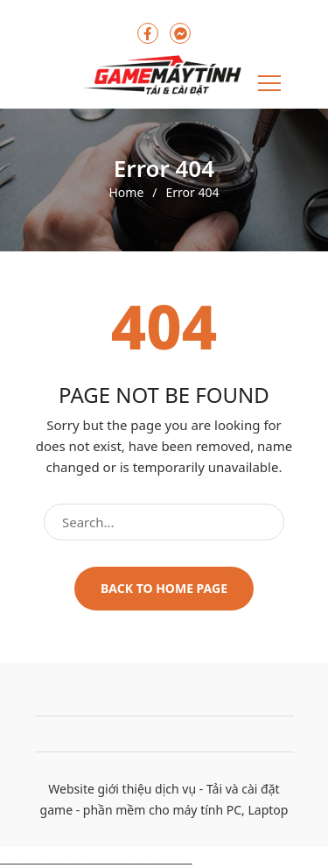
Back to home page (164, 588)
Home (126, 193)
